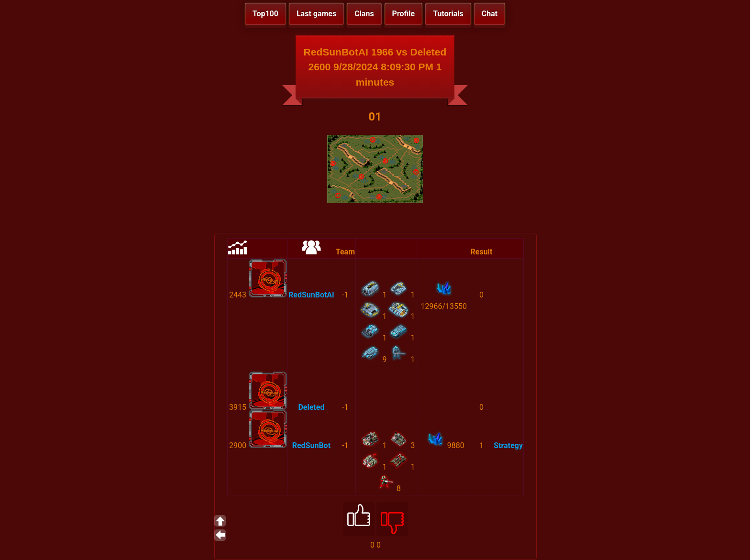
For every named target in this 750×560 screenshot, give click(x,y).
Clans (364, 14)
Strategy (508, 445)
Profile (404, 14)
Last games (316, 14)
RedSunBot (311, 445)
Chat (490, 14)
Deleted (311, 407)
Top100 (265, 14)
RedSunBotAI (311, 295)
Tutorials (448, 14)
